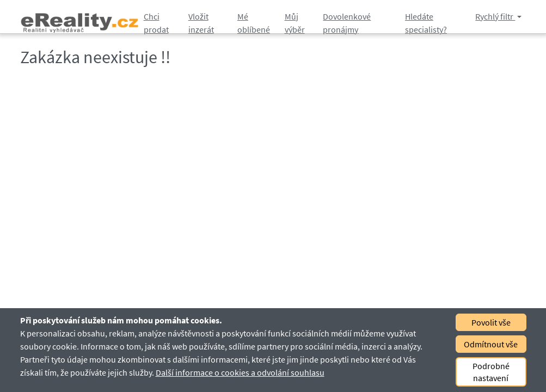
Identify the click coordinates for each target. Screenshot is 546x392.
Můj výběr (295, 23)
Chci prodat (156, 23)
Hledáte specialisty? (426, 23)
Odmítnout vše (491, 344)
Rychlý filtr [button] (495, 16)
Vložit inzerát (201, 23)
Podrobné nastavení (491, 372)
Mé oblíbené (254, 23)
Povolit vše (491, 322)
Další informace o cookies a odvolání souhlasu (240, 372)
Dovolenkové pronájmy (347, 23)
